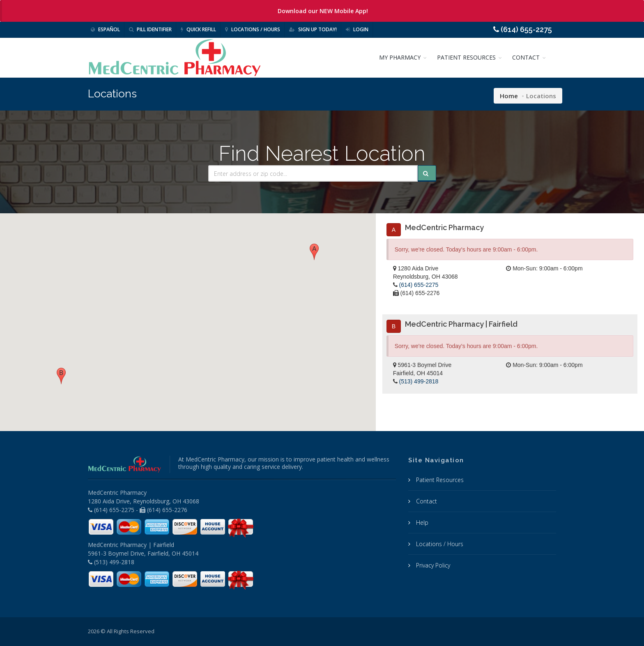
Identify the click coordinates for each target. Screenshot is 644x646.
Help (421, 523)
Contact (426, 501)
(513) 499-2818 (419, 381)
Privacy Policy (432, 565)
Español (105, 29)
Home (509, 96)
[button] (314, 252)
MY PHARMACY (400, 57)
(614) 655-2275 (419, 285)
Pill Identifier (150, 29)
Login (357, 29)
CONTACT (526, 57)
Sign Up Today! (313, 29)
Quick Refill (198, 29)
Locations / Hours (253, 29)
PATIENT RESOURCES (466, 57)
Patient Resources (439, 480)
